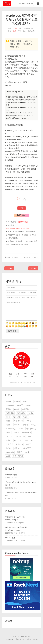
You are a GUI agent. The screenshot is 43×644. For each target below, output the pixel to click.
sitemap (35, 639)
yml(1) (8, 433)
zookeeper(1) (29, 440)
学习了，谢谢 (10, 538)
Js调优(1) (26, 409)
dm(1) (21, 429)
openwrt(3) (10, 405)
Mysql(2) (20, 405)
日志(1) (9, 440)
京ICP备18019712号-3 (23, 639)
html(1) (31, 413)
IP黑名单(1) (18, 421)
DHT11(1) (10, 436)
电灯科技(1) (20, 436)
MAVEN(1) (10, 413)
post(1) (17, 409)
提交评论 (12, 331)
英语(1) (17, 448)
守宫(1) (17, 425)
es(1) (8, 456)
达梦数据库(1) (11, 429)
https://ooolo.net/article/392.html (17, 228)
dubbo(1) (18, 440)
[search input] (26, 4)
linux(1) (30, 436)
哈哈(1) (28, 444)
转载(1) (28, 421)
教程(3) (25, 401)
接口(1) (19, 452)
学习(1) (9, 448)
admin (15, 28)
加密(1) (16, 433)
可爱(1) (33, 425)
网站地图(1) (21, 413)
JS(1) (8, 417)
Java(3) (17, 401)
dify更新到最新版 (11, 475)
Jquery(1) (16, 417)
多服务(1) (19, 444)
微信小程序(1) (18, 456)
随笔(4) (9, 401)
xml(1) (27, 452)
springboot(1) (31, 429)
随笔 (14, 31)
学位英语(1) (27, 448)
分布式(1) (9, 444)
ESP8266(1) (26, 433)
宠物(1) (9, 425)
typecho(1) (10, 452)
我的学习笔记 (28, 636)
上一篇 (9, 268)
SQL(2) (29, 405)
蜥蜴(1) (25, 425)
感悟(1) (9, 421)
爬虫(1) (9, 409)
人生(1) (25, 417)
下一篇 (33, 268)
